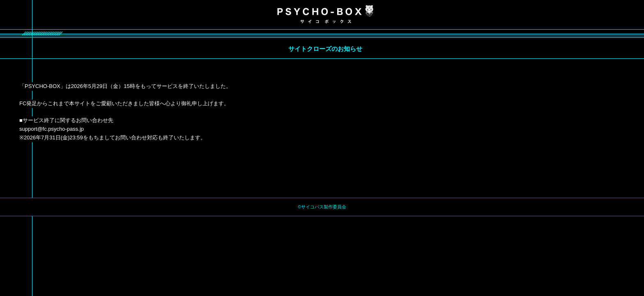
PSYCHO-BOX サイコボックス (325, 14)
